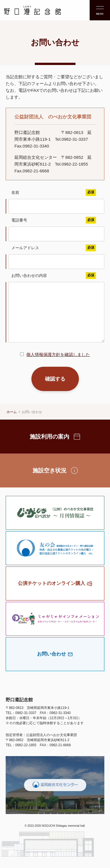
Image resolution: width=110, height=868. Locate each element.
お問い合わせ (32, 423)
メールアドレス (54, 248)
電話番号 (54, 220)
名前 (54, 192)
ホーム (12, 423)
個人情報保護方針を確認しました (58, 366)
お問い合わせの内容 (54, 275)
